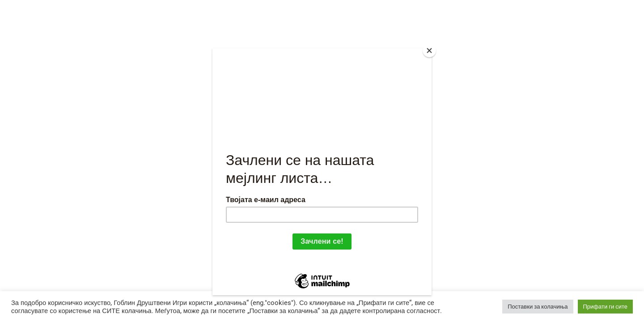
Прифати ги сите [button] (606, 307)
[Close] (429, 51)
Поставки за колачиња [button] (538, 307)
